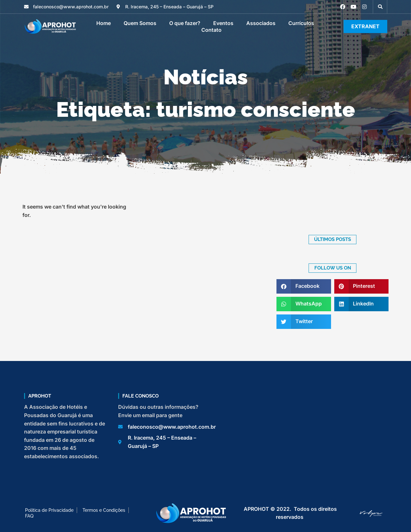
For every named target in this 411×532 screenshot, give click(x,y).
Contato (211, 30)
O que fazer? (185, 23)
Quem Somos (140, 23)
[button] (380, 7)
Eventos (223, 23)
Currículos (301, 23)
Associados (261, 23)
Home (104, 23)
